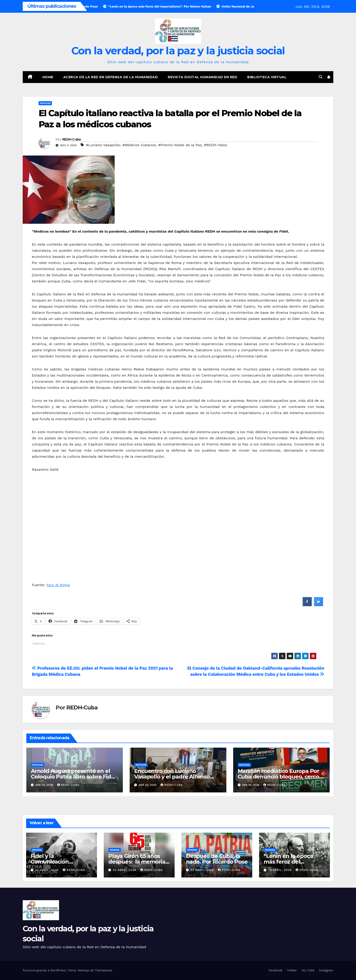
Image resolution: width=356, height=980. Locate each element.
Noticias (45, 103)
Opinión (37, 850)
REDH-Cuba (72, 139)
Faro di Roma (58, 585)
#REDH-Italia (215, 145)
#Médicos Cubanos (139, 145)
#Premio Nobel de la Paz (180, 145)
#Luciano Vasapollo (103, 145)
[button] (321, 77)
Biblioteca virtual (267, 77)
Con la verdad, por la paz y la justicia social (178, 51)
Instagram (326, 970)
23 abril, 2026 (47, 870)
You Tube (308, 970)
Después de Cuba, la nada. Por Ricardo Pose (217, 859)
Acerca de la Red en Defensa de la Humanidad (111, 77)
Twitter (292, 970)
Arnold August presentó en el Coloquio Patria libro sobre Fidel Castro (73, 777)
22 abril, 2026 (125, 870)
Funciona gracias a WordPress (45, 970)
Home (48, 77)
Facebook (276, 970)
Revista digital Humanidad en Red (203, 77)
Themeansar (104, 970)
